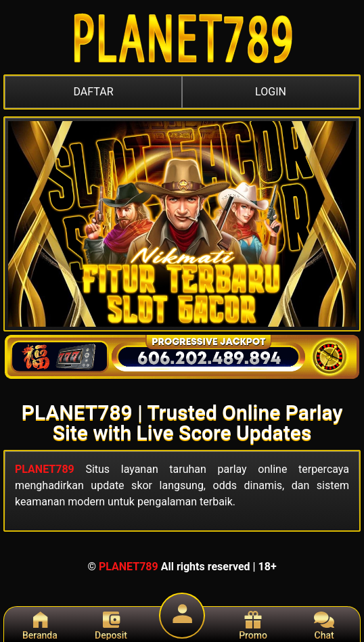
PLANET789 (45, 469)
